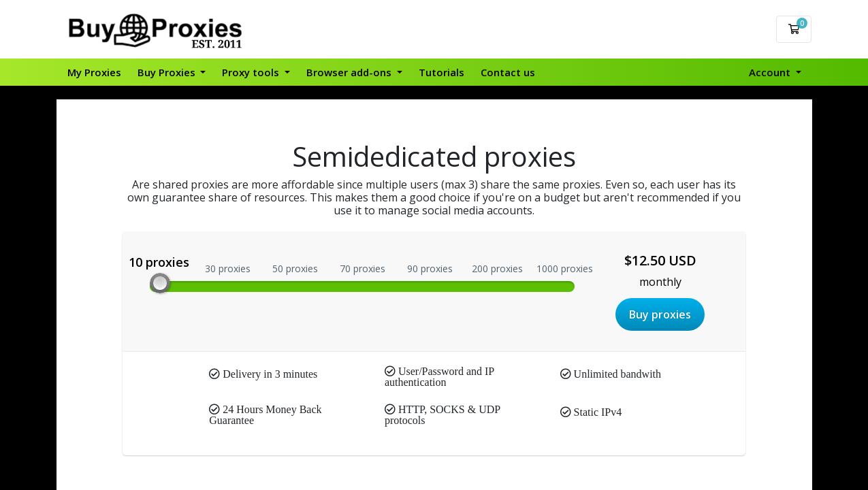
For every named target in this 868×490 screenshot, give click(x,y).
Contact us (508, 72)
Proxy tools (252, 72)
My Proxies (94, 72)
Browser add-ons (350, 72)
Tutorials (441, 72)
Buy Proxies (168, 72)
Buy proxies (660, 314)
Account (771, 72)
